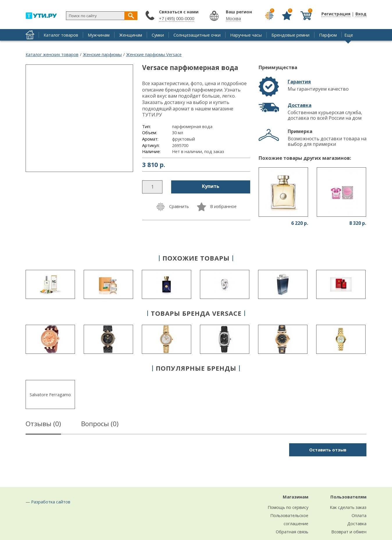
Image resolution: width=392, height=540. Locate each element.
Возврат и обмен (349, 532)
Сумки (158, 35)
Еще (349, 35)
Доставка (300, 105)
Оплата (359, 515)
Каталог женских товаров (52, 54)
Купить (211, 186)
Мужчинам (99, 35)
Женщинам (131, 35)
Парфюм (328, 35)
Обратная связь (292, 532)
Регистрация (336, 14)
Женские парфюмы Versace (154, 54)
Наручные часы (246, 35)
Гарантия (299, 82)
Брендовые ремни (290, 35)
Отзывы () (43, 425)
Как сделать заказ (348, 507)
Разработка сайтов (51, 502)
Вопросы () (100, 425)
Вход (361, 14)
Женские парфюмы (102, 54)
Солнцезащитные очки (197, 35)
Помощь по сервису (288, 507)
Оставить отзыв (328, 450)
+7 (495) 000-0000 (177, 18)
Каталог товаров (61, 35)
